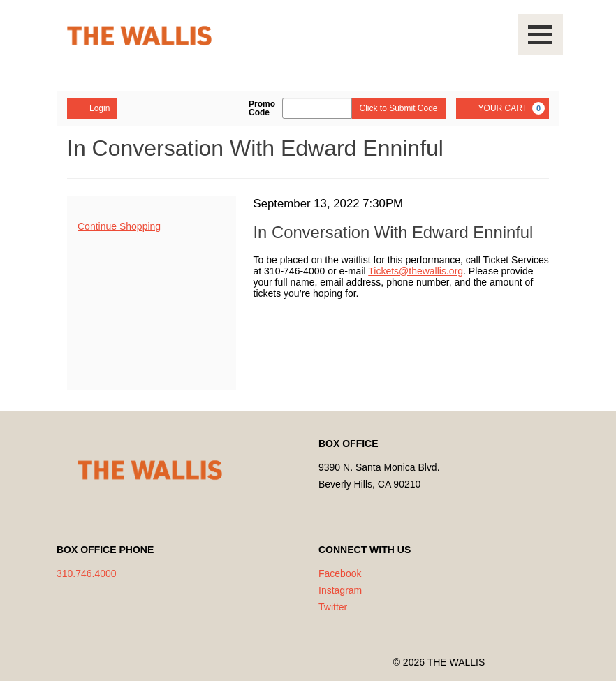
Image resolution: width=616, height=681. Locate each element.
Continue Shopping (119, 226)
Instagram (340, 590)
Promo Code (262, 108)
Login (92, 108)
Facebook (340, 573)
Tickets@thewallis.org (416, 271)
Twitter (333, 607)
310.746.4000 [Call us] (87, 573)
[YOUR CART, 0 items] (503, 108)
